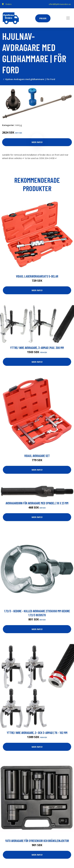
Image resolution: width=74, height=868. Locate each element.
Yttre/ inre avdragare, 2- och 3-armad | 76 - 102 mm (37, 733)
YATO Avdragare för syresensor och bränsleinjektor (37, 841)
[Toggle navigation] (68, 18)
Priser (43, 18)
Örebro (8, 4)
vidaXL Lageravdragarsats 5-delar (37, 276)
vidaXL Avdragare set (37, 456)
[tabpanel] (37, 103)
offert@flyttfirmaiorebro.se (60, 4)
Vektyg (19, 125)
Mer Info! (37, 290)
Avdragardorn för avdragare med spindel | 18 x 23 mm (37, 503)
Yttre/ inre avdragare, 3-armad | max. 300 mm (37, 348)
